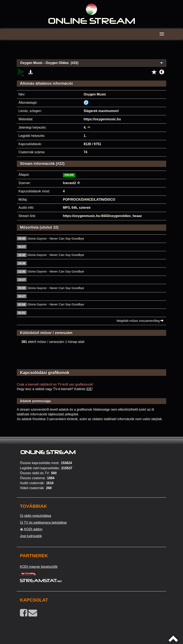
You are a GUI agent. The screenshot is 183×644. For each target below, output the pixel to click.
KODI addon (31, 529)
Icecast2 (69, 183)
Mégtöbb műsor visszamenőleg (140, 321)
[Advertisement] (91, 52)
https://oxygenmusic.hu (102, 119)
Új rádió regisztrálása (35, 516)
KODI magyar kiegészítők (39, 567)
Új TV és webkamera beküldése (43, 523)
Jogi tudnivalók (31, 536)
